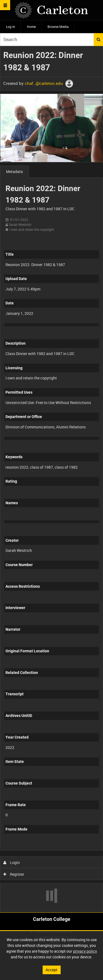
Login (12, 862)
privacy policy (85, 951)
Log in (11, 27)
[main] (51, 479)
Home (31, 27)
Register (14, 874)
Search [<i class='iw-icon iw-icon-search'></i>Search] (98, 39)
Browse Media (58, 27)
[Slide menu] (5, 5)
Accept (51, 970)
